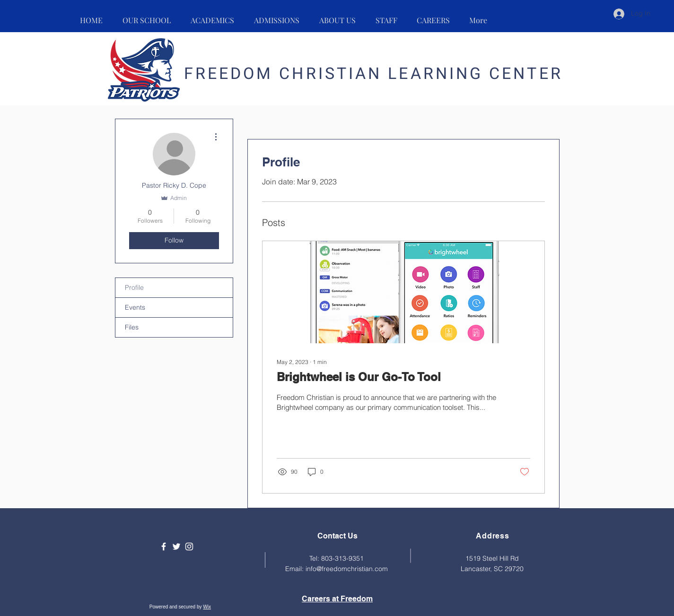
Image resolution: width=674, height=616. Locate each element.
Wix (207, 607)
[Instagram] (189, 547)
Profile (134, 287)
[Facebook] (164, 547)
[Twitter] (176, 547)
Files (132, 327)
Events (135, 307)
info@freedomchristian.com (347, 569)
